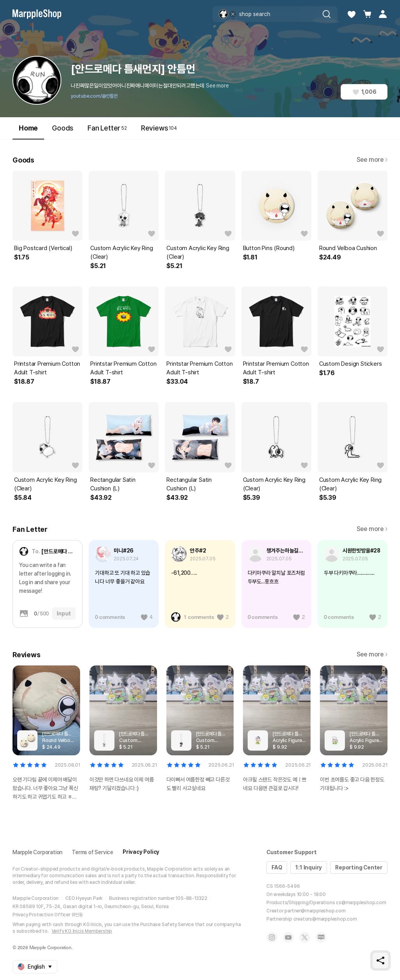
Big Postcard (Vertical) (43, 248)
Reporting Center (359, 867)
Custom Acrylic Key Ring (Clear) (121, 252)
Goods (63, 128)
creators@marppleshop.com (325, 919)
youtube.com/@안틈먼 (94, 96)
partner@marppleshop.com (315, 911)
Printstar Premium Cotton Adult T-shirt (47, 368)
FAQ (277, 867)
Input (64, 613)
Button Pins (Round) (269, 248)
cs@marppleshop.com (361, 903)
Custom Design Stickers (351, 364)
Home (28, 131)
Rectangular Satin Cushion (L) (113, 484)
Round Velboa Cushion (348, 248)
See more (217, 86)
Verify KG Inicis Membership (82, 931)
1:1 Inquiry (309, 867)
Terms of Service (93, 852)
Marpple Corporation (37, 852)
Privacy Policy (141, 852)
